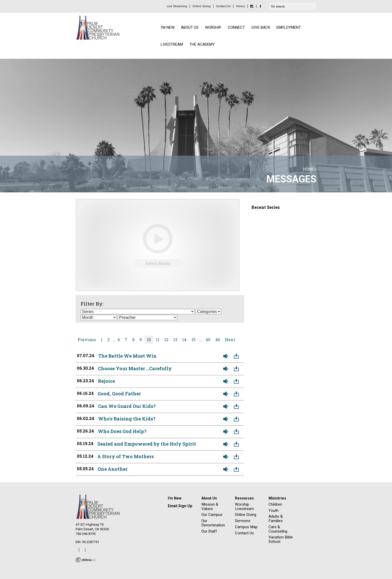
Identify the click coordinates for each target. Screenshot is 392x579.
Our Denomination (213, 523)
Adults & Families (276, 519)
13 (175, 340)
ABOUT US (190, 27)
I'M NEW (168, 27)
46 (218, 340)
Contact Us (223, 6)
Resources (244, 498)
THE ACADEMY (202, 44)
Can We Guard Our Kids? (127, 406)
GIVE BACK (261, 27)
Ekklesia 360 (86, 560)
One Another (113, 469)
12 (166, 340)
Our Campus (212, 515)
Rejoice (106, 381)
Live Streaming (177, 6)
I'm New (175, 498)
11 (158, 340)
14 (184, 340)
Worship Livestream (244, 507)
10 (149, 340)
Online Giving (202, 6)
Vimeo (240, 6)
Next (230, 340)
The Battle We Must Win (127, 356)
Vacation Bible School (281, 539)
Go (273, 6)
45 (208, 340)
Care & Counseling (278, 529)
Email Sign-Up (180, 506)
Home (309, 169)
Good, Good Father (119, 394)
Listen (227, 356)
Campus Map (246, 527)
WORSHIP (213, 27)
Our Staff (209, 531)
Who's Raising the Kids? (127, 419)
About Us (209, 498)
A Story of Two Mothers (126, 456)
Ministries (277, 498)
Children (275, 504)
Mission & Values (210, 507)
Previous (87, 340)
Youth (274, 511)
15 (193, 340)
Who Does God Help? (122, 431)
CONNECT (236, 27)
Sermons (243, 521)
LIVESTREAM (172, 44)
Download (238, 356)
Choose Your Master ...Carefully (135, 368)
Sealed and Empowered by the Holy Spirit (147, 444)
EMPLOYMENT (289, 27)
